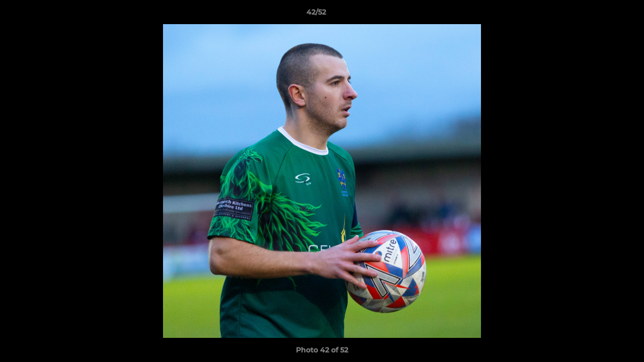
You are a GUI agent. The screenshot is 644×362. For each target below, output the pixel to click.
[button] (602, 15)
